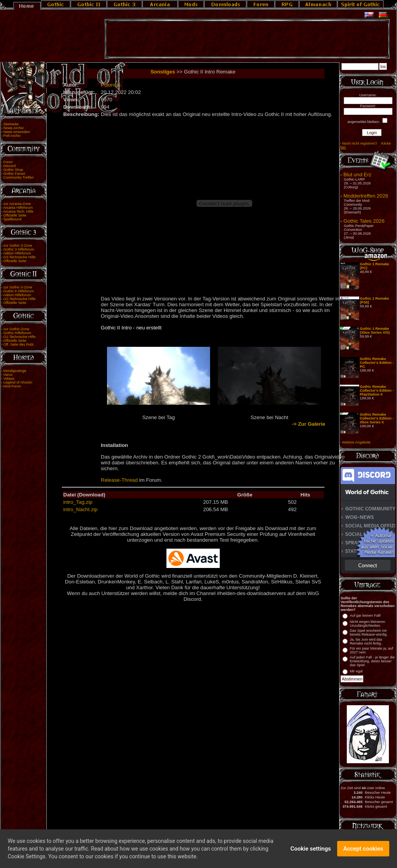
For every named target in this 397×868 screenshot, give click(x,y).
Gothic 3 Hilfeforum (19, 249)
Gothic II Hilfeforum (19, 291)
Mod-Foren (12, 386)
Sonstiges (163, 72)
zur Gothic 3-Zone (18, 246)
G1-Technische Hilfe (20, 337)
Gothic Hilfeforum (17, 333)
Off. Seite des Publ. (19, 344)
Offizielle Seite (15, 215)
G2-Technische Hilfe (20, 299)
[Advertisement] (247, 39)
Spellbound (13, 219)
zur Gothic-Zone (16, 329)
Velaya (9, 379)
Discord (10, 166)
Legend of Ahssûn (18, 382)
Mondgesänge (15, 371)
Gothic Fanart (14, 174)
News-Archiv (14, 128)
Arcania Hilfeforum (18, 208)
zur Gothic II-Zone (18, 287)
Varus (8, 375)
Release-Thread (119, 480)
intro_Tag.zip (78, 502)
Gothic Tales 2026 (364, 221)
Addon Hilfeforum (17, 253)
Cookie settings (311, 851)
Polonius (111, 85)
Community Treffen (19, 177)
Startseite (11, 124)
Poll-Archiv (12, 136)
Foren (8, 162)
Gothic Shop (13, 170)
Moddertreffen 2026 (366, 196)
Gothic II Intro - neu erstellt (131, 328)
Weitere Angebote (356, 442)
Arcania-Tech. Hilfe (18, 211)
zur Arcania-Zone (17, 204)
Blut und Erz (357, 175)
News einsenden (17, 132)
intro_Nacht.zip (81, 509)
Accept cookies (363, 851)
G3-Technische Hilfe (20, 257)
